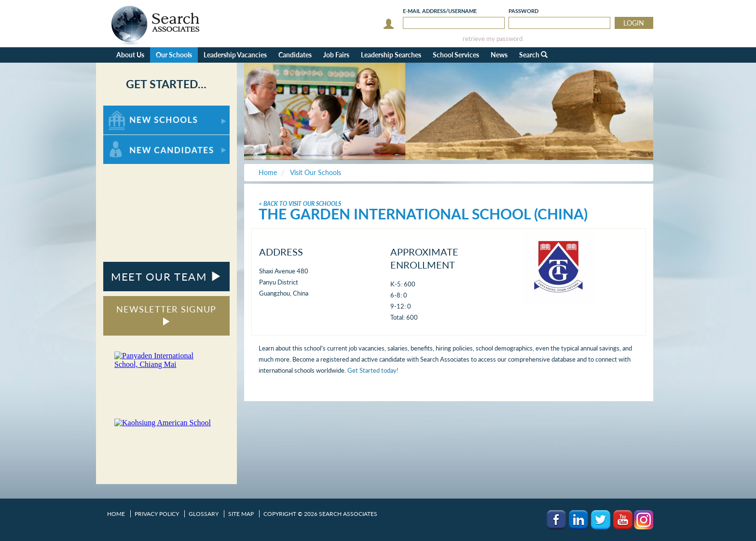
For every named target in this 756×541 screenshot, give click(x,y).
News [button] (499, 55)
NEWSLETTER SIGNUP (166, 315)
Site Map (241, 514)
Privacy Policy (157, 514)
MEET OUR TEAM (166, 277)
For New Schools (129, 110)
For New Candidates (133, 140)
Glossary (204, 514)
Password (523, 11)
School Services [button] (456, 55)
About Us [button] (130, 55)
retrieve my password (493, 39)
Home (116, 514)
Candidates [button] (295, 55)
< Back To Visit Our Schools (300, 204)
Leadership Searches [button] (391, 55)
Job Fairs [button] (336, 55)
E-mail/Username (440, 11)
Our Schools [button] (174, 55)
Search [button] (533, 55)
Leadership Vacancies (235, 55)
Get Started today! (373, 370)
